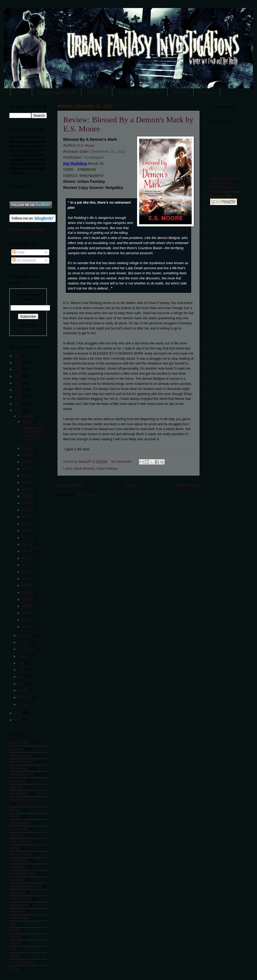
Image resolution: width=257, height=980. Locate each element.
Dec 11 (27, 558)
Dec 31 (27, 422)
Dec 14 (27, 538)
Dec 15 (27, 531)
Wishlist (180, 92)
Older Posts (188, 485)
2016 (18, 383)
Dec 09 (27, 572)
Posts (18, 252)
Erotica (14, 930)
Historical (16, 937)
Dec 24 (27, 476)
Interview (16, 787)
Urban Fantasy (107, 469)
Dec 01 (27, 627)
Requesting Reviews (57, 92)
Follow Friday (19, 861)
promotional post (21, 774)
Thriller (14, 968)
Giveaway (16, 749)
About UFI (97, 92)
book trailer (17, 867)
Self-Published (20, 823)
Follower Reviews (22, 962)
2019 (18, 363)
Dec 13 (27, 544)
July (22, 663)
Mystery (15, 943)
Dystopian (16, 835)
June (22, 670)
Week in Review (21, 762)
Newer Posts (70, 485)
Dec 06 (27, 592)
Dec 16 (27, 524)
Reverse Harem (21, 854)
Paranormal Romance (25, 800)
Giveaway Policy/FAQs (26, 886)
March (23, 690)
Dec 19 (27, 503)
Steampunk (17, 911)
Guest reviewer (20, 899)
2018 (18, 369)
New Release (19, 768)
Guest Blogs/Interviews (140, 92)
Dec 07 (27, 586)
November (26, 636)
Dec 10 (27, 565)
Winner (14, 810)
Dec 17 (27, 517)
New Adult (17, 880)
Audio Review (19, 918)
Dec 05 (27, 599)
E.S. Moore (86, 146)
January (24, 704)
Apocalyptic (18, 892)
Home (21, 92)
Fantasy (15, 816)
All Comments (24, 260)
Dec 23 (27, 483)
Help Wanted (19, 905)
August (24, 656)
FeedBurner (28, 329)
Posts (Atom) (86, 495)
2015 (18, 390)
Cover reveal (18, 829)
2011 (18, 713)
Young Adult (18, 793)
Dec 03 (27, 613)
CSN (13, 949)
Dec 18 (27, 510)
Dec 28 (27, 462)
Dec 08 (27, 579)
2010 (18, 720)
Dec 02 (27, 620)
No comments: (122, 462)
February (25, 697)
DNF (13, 924)
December (26, 416)
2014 (18, 397)
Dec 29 (27, 455)
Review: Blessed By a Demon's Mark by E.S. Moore (33, 434)
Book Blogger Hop (22, 873)
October (24, 643)
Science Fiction (20, 842)
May (22, 677)
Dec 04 (27, 606)
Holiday (15, 848)
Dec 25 (27, 469)
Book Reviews (85, 469)
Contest (15, 956)
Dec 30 (27, 448)
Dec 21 (27, 489)
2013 (18, 404)
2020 (18, 356)
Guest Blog (17, 781)
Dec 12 (27, 551)
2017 (18, 376)
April (22, 684)
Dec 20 (27, 496)
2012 (18, 411)
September (27, 649)
